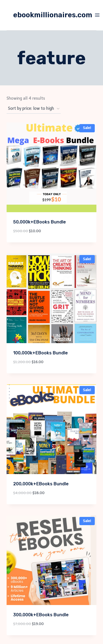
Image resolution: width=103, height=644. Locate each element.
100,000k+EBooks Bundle (41, 353)
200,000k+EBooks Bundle (41, 484)
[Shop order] (34, 109)
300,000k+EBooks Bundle (41, 615)
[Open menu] (97, 15)
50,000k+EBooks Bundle (40, 222)
